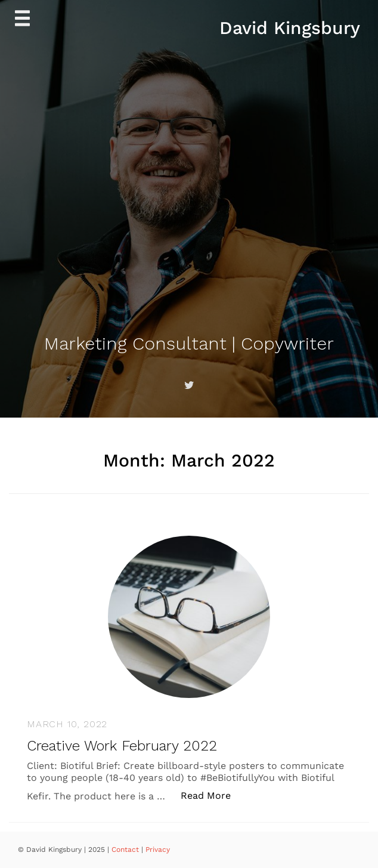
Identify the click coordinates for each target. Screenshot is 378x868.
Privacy (158, 850)
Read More (212, 795)
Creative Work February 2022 (122, 746)
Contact (126, 850)
